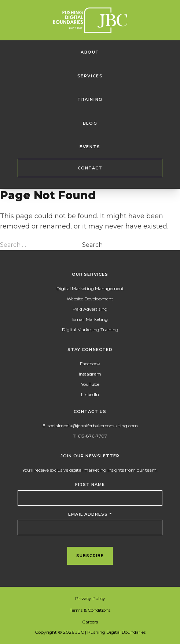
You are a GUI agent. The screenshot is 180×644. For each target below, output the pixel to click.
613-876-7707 (92, 436)
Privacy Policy (90, 598)
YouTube (90, 384)
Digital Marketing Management (90, 288)
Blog (90, 123)
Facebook (90, 364)
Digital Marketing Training (90, 330)
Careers (90, 622)
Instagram (90, 374)
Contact (90, 168)
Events (90, 147)
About (90, 52)
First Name (90, 484)
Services (90, 76)
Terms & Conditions (90, 610)
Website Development (90, 299)
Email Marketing (90, 319)
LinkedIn (90, 394)
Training (90, 99)
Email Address (90, 514)
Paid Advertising (90, 309)
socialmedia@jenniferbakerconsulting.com (93, 426)
